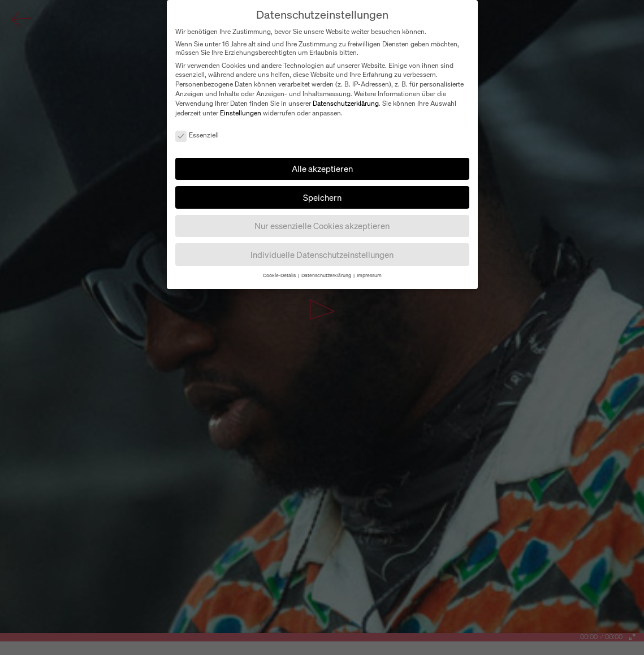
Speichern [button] (322, 197)
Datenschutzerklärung (346, 103)
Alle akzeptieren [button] (322, 169)
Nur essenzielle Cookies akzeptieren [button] (322, 226)
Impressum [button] (369, 275)
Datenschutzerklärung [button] (327, 275)
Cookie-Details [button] (280, 275)
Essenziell (197, 135)
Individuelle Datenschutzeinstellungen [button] (322, 255)
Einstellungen (241, 113)
